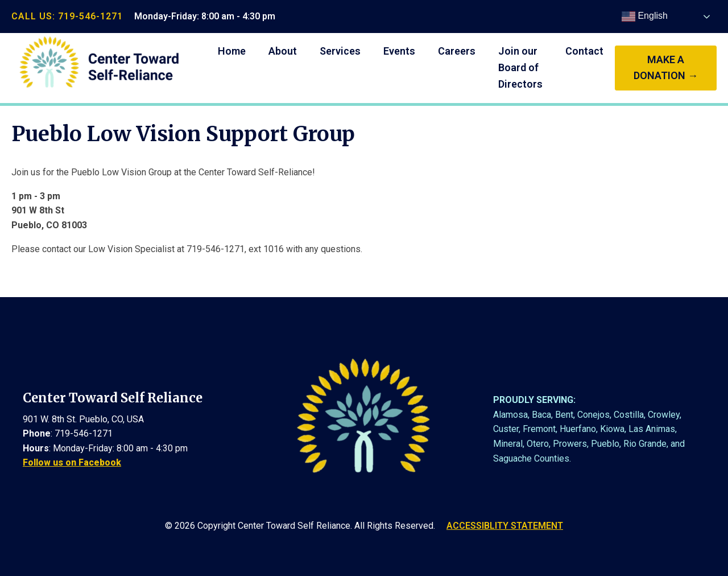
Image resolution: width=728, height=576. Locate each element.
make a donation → (666, 68)
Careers (457, 51)
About (283, 51)
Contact (584, 51)
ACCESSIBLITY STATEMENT (505, 526)
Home (232, 51)
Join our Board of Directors (520, 67)
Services (340, 51)
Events (399, 51)
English (645, 17)
